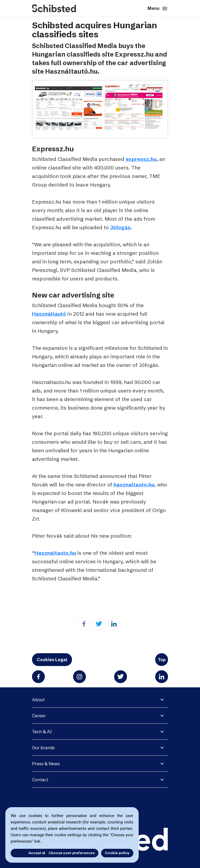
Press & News (46, 764)
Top (162, 660)
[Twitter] (99, 624)
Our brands (43, 748)
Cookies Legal (52, 660)
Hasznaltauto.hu (55, 553)
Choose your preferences (72, 853)
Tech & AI (42, 732)
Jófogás (120, 227)
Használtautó (49, 314)
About (38, 700)
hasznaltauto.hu (134, 485)
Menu (158, 9)
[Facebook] (84, 624)
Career (39, 716)
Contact (40, 780)
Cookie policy (117, 853)
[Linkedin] (114, 624)
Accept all (26, 853)
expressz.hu (141, 159)
